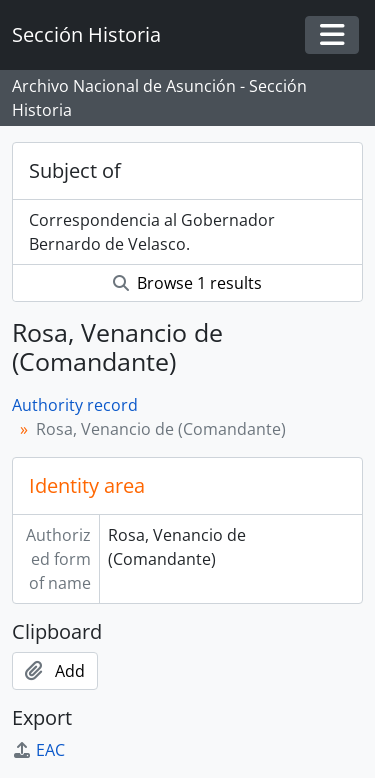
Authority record (75, 405)
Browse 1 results (187, 283)
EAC (38, 750)
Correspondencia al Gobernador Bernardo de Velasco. (152, 232)
